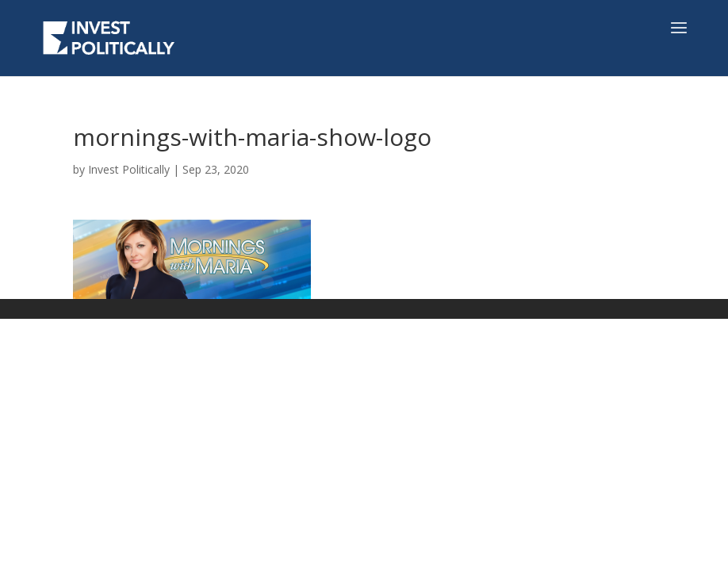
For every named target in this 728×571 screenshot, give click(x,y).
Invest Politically (129, 169)
